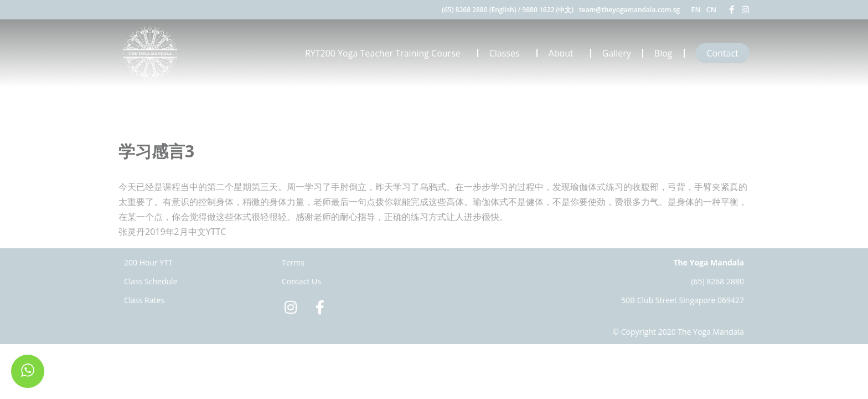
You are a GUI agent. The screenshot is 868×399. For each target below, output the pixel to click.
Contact (723, 53)
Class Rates (144, 300)
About (564, 53)
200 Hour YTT (148, 262)
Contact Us (301, 281)
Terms (293, 262)
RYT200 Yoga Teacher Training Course (386, 53)
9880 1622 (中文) (548, 10)
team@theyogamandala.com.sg (629, 10)
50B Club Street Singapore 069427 (683, 300)
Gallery (617, 53)
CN (711, 9)
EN (696, 9)
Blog (663, 53)
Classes (507, 53)
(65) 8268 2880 (717, 281)
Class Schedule (151, 281)
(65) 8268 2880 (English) (479, 10)
